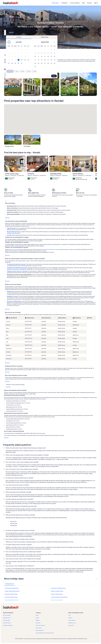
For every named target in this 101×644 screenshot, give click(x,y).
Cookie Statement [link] (40, 630)
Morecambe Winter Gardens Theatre (49, 249)
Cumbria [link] (32, 55)
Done (81, 76)
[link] (24, 157)
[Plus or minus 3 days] (55, 71)
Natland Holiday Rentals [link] (57, 600)
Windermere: (11, 291)
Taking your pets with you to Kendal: (17, 271)
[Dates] (47, 33)
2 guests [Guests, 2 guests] (67, 33)
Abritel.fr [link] (70, 618)
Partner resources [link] (7, 623)
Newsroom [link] (38, 623)
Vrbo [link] (69, 615)
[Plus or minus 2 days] (49, 71)
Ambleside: (10, 296)
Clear (75, 76)
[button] (42, 50)
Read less (7, 218)
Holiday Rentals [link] (12, 55)
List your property (75, 3)
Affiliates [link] (38, 620)
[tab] (46, 37)
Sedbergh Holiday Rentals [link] (11, 594)
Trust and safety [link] (6, 620)
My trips (89, 3)
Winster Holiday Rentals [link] (57, 594)
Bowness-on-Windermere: (14, 301)
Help (83, 3)
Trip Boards (64, 3)
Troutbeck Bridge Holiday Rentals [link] (59, 597)
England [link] (27, 55)
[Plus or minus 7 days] (61, 71)
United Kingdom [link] (20, 55)
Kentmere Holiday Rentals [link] (11, 597)
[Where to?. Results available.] (19, 33)
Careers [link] (37, 618)
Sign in (96, 3)
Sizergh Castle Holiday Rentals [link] (12, 591)
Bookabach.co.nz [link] (72, 623)
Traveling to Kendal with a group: (16, 264)
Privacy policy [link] (39, 628)
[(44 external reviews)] (81, 179)
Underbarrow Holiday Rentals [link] (58, 588)
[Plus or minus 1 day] (44, 71)
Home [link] (5, 55)
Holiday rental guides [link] (8, 625)
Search (93, 33)
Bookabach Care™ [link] (7, 618)
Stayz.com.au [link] (71, 625)
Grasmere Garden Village (15, 249)
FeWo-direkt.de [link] (72, 620)
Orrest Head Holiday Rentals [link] (12, 600)
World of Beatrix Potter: (14, 232)
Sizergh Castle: (11, 235)
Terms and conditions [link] (40, 625)
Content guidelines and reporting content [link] (45, 633)
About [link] (37, 615)
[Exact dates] (37, 71)
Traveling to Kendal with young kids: (17, 268)
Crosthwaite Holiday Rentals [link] (12, 588)
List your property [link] (7, 615)
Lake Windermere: (12, 228)
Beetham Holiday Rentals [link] (57, 591)
